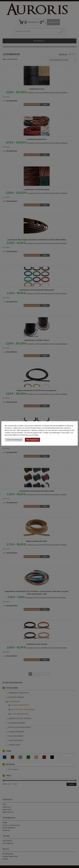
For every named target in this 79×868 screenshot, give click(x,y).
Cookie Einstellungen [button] (14, 440)
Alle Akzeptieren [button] (32, 440)
